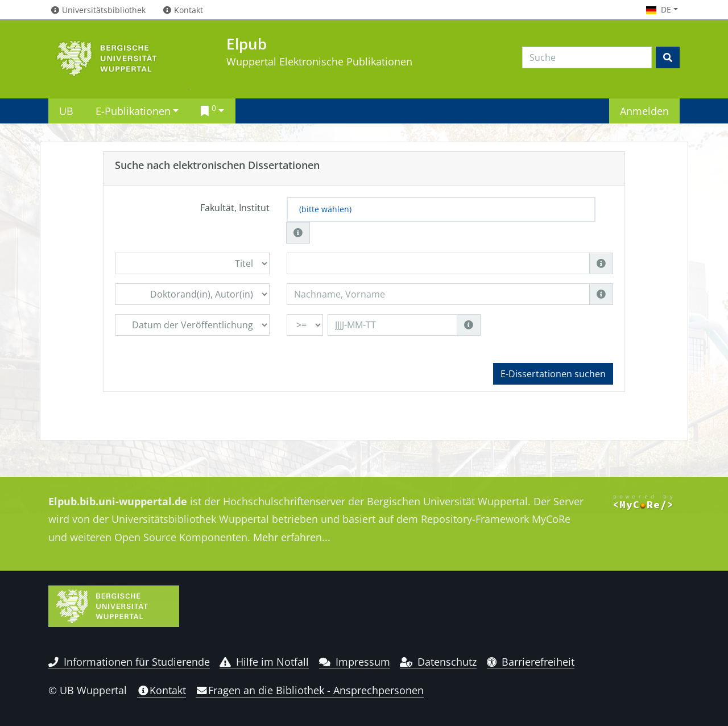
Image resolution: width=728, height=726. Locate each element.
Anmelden (644, 111)
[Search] (587, 57)
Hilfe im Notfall (264, 662)
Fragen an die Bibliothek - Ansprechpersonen (310, 690)
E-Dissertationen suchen (553, 374)
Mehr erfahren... (292, 537)
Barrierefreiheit (531, 662)
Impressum (355, 662)
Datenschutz (438, 662)
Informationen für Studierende (129, 662)
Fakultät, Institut (235, 208)
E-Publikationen (133, 111)
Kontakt (162, 690)
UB (66, 111)
